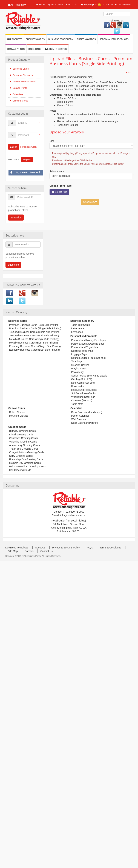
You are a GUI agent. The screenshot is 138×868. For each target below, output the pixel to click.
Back (128, 73)
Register (27, 160)
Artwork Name (57, 171)
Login (14, 147)
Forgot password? (29, 147)
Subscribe (16, 218)
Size (52, 141)
